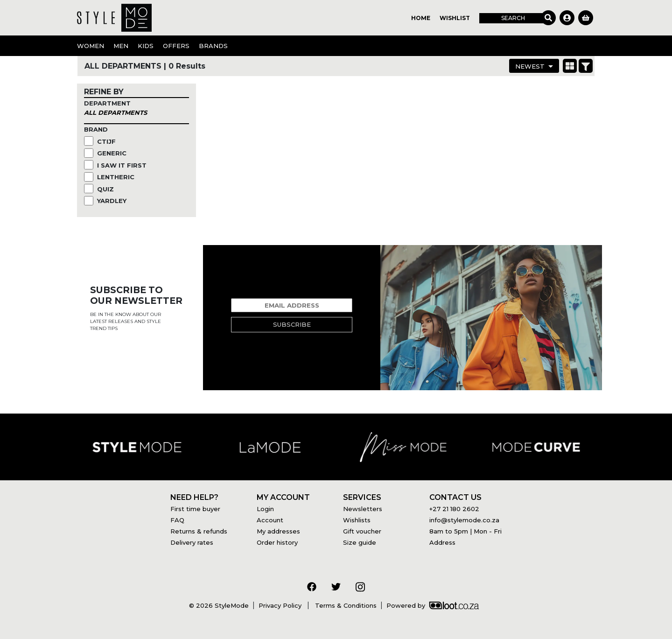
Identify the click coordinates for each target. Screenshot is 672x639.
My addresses (278, 531)
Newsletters (363, 509)
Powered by (433, 605)
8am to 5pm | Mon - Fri (465, 531)
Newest (530, 66)
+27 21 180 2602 (454, 509)
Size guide (360, 542)
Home (421, 18)
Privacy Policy (281, 605)
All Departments (115, 112)
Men (121, 46)
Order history (277, 542)
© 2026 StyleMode (219, 605)
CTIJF (107, 141)
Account (270, 520)
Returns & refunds (199, 531)
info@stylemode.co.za (464, 520)
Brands (213, 46)
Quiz (106, 189)
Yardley (113, 201)
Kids (146, 46)
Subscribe (292, 324)
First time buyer (195, 509)
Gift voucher (362, 531)
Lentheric (117, 177)
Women (91, 46)
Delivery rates (192, 542)
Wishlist (455, 18)
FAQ (177, 520)
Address (442, 542)
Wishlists (357, 520)
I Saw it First (123, 165)
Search (513, 18)
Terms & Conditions (345, 605)
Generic (113, 153)
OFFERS (176, 46)
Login (265, 509)
